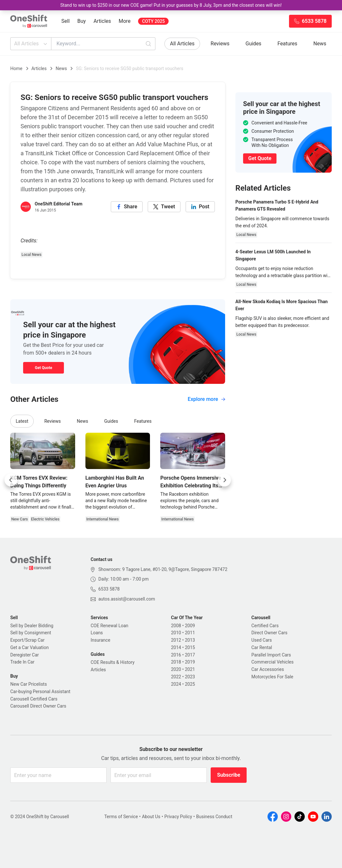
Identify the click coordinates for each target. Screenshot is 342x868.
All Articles (31, 44)
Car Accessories (268, 669)
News (320, 44)
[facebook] (127, 207)
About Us (151, 817)
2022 (176, 677)
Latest (22, 421)
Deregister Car (25, 655)
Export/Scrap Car (27, 640)
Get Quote (43, 368)
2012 (176, 640)
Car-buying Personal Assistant (40, 692)
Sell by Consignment (31, 633)
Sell (66, 21)
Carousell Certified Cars (34, 699)
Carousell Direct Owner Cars (38, 706)
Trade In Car (22, 662)
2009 (190, 626)
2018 (176, 662)
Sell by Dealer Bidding (32, 626)
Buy (82, 21)
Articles (102, 21)
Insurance (100, 640)
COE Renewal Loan (109, 626)
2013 (190, 640)
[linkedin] (200, 207)
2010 (176, 633)
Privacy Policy (178, 817)
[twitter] (164, 207)
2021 (190, 669)
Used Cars (262, 640)
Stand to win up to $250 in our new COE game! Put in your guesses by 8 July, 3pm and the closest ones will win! (171, 5)
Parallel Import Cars (271, 655)
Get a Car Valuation (30, 647)
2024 (176, 684)
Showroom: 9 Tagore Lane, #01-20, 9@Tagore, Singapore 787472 (163, 569)
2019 (190, 662)
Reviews (220, 44)
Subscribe (229, 775)
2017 (190, 655)
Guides (254, 44)
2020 (176, 669)
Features (287, 44)
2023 (190, 677)
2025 (190, 684)
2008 (176, 626)
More (125, 21)
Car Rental (262, 647)
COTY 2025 (153, 21)
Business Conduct (214, 817)
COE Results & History (113, 662)
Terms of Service (121, 817)
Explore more (206, 399)
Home (16, 68)
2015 (190, 647)
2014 (176, 647)
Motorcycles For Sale (272, 677)
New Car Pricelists (29, 684)
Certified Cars (265, 626)
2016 (176, 655)
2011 (190, 633)
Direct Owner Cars (269, 633)
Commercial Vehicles (272, 662)
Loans (97, 633)
